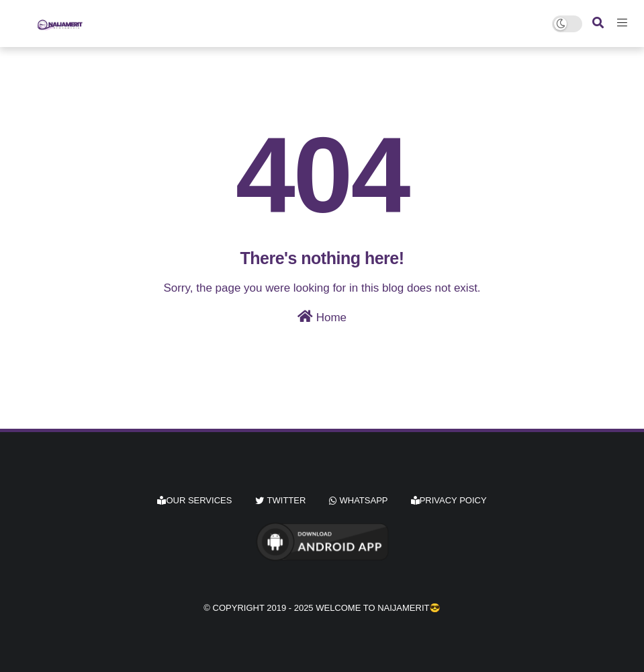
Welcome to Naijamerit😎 (378, 608)
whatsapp (364, 500)
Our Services (194, 500)
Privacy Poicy (449, 500)
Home (322, 317)
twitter (287, 500)
